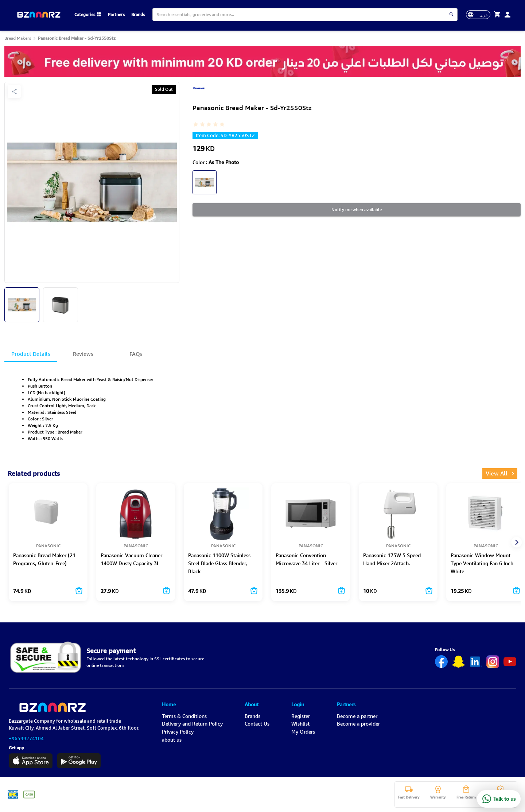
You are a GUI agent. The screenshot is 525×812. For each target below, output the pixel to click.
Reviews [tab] (83, 355)
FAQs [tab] (136, 355)
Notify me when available (357, 210)
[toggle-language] (478, 14)
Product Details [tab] (31, 355)
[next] (516, 542)
